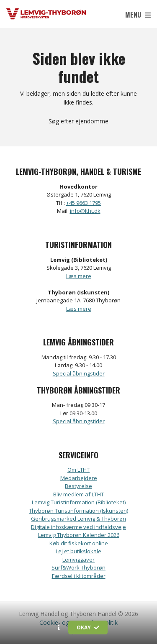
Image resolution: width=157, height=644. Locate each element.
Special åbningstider (79, 373)
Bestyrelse (78, 486)
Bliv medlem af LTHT (78, 494)
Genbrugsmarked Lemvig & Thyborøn (78, 519)
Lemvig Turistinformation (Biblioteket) (79, 502)
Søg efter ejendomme (78, 121)
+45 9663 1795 (84, 203)
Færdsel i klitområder (79, 576)
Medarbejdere (79, 478)
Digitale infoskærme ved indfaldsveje (78, 527)
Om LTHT (78, 470)
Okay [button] (88, 627)
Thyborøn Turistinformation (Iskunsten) (78, 511)
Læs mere (79, 276)
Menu (138, 15)
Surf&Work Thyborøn (78, 567)
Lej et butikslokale (78, 551)
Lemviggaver (78, 560)
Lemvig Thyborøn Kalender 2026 (79, 535)
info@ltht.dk (85, 211)
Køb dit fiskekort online (79, 543)
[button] (59, 628)
